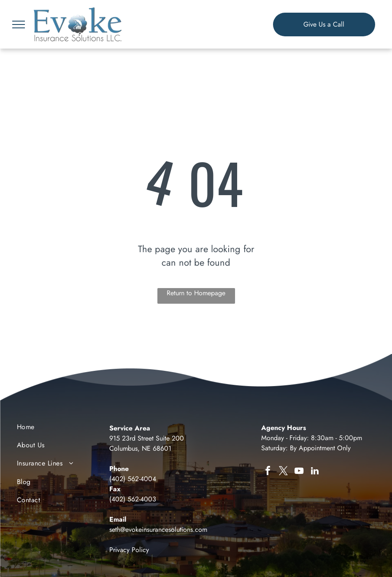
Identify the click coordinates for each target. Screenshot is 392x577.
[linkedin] (315, 472)
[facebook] (268, 472)
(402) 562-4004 (133, 479)
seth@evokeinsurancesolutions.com (158, 529)
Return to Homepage (196, 293)
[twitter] (284, 472)
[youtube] (299, 472)
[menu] (19, 24)
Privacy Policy (129, 550)
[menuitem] (59, 429)
